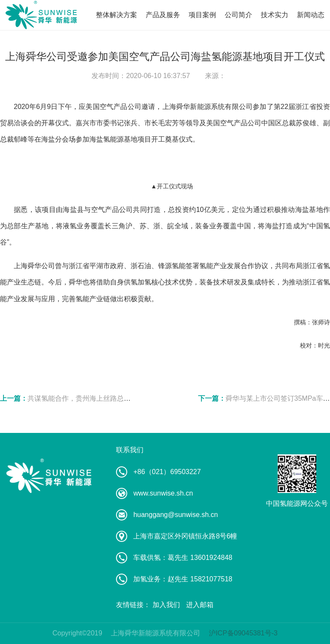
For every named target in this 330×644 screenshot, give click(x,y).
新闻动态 (311, 15)
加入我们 (166, 605)
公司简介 (238, 15)
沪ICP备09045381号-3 (243, 633)
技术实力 (275, 15)
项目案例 (202, 15)
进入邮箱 (200, 605)
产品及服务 (163, 15)
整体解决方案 (116, 15)
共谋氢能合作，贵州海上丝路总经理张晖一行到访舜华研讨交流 (124, 398)
